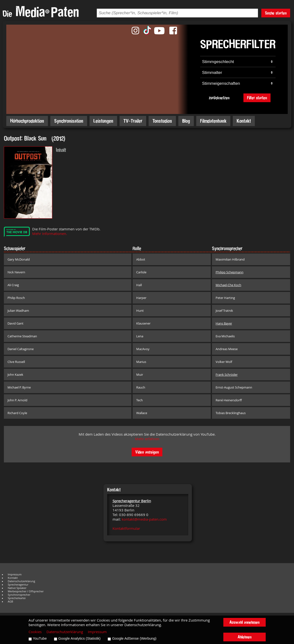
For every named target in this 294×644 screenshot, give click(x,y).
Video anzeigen (147, 452)
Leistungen (103, 121)
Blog (186, 121)
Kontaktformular (126, 528)
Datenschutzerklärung (21, 581)
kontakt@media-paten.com (144, 519)
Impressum (15, 574)
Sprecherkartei (17, 598)
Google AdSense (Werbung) (134, 638)
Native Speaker (17, 588)
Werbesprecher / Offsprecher (26, 591)
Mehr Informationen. (50, 234)
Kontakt (244, 121)
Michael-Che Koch (228, 285)
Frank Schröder (227, 375)
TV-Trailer (133, 121)
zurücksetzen (219, 98)
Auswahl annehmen (244, 622)
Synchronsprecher (19, 595)
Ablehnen (245, 637)
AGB (10, 602)
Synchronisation (69, 121)
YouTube (40, 638)
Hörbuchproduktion (27, 121)
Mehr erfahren (147, 439)
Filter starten (257, 98)
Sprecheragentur (18, 585)
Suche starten (276, 13)
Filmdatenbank (213, 121)
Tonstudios (162, 121)
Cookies (35, 632)
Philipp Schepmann (230, 272)
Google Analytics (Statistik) (79, 638)
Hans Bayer (224, 323)
